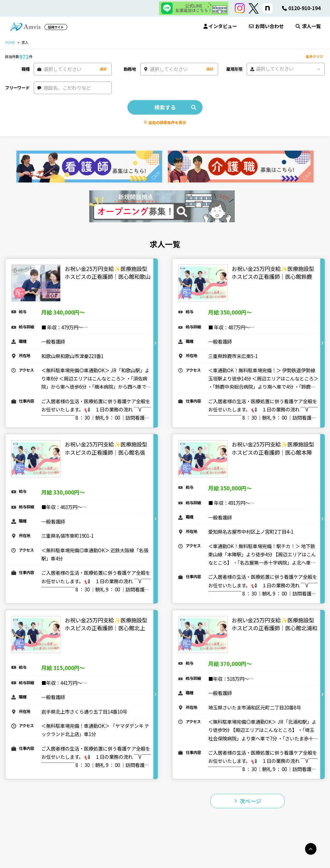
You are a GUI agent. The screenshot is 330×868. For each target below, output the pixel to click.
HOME (10, 42)
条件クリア (314, 57)
